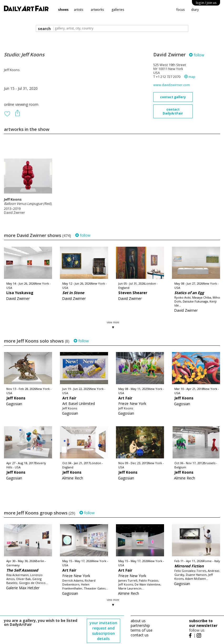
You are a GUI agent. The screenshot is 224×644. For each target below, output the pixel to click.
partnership (140, 625)
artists (78, 10)
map (190, 77)
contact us (140, 635)
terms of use (142, 630)
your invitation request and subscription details (103, 631)
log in (206, 3)
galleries (118, 10)
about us (138, 621)
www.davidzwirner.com (172, 85)
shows (63, 10)
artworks (97, 10)
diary (195, 10)
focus (180, 10)
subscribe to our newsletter (203, 623)
